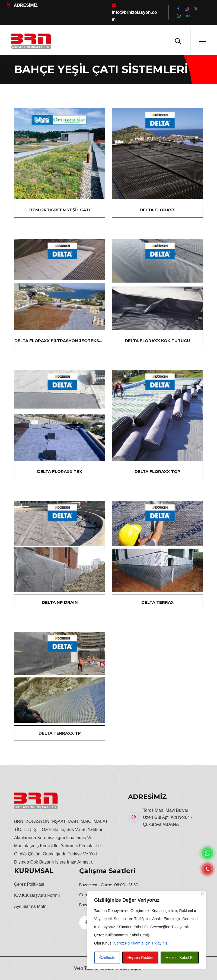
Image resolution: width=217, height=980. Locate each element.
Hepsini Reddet (141, 958)
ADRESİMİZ (22, 5)
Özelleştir (107, 958)
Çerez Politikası (29, 884)
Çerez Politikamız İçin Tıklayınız (141, 943)
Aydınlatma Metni (31, 906)
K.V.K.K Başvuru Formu (37, 895)
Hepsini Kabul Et (180, 958)
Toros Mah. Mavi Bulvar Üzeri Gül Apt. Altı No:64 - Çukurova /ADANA (168, 817)
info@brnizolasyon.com (134, 12)
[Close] (202, 894)
